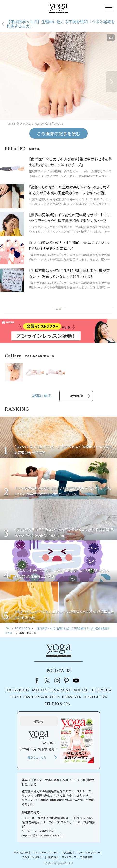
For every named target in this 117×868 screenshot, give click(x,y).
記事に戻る (42, 396)
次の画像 (76, 396)
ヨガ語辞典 (86, 857)
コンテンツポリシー (33, 857)
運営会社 (53, 857)
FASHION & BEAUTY (41, 698)
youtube (76, 681)
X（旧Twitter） (48, 681)
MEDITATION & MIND (52, 690)
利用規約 (67, 852)
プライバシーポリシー (88, 852)
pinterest (67, 681)
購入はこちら (37, 758)
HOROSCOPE (95, 698)
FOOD (16, 698)
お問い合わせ (21, 852)
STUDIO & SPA (57, 704)
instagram (57, 681)
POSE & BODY (17, 690)
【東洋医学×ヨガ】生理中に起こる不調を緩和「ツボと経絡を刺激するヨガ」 (61, 24)
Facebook (38, 681)
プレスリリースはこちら (45, 852)
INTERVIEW (101, 690)
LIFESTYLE (71, 698)
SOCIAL (81, 690)
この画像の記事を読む (58, 133)
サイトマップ (69, 857)
